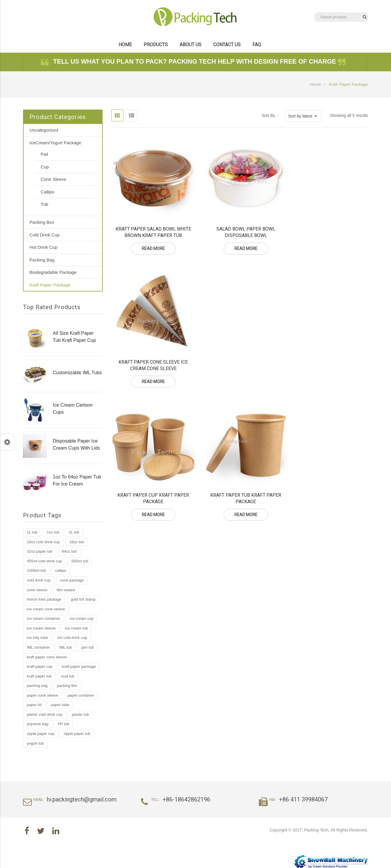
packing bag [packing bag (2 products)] (37, 686)
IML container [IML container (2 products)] (38, 647)
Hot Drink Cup (43, 247)
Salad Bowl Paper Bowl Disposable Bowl (240, 228)
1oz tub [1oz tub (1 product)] (53, 532)
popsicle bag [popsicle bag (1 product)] (38, 724)
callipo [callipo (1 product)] (61, 570)
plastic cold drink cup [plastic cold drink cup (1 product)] (45, 714)
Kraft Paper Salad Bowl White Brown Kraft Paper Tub (151, 228)
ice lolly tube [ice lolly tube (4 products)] (37, 638)
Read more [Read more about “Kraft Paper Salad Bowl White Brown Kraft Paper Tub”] (151, 244)
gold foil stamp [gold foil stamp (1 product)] (83, 599)
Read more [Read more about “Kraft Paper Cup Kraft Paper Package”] (151, 374)
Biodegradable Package (53, 272)
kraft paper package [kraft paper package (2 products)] (79, 666)
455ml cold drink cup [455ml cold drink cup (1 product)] (44, 561)
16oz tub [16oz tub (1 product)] (77, 542)
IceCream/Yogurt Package (55, 143)
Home (316, 84)
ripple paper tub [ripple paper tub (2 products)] (77, 734)
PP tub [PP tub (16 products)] (64, 724)
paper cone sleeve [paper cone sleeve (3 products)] (42, 695)
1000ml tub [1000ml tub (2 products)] (36, 570)
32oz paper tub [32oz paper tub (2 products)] (40, 551)
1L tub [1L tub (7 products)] (32, 532)
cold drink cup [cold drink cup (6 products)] (39, 580)
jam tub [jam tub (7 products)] (88, 647)
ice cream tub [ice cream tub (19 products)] (76, 628)
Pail (44, 154)
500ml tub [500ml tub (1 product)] (80, 561)
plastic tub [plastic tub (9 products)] (81, 714)
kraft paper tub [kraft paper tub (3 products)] (39, 676)
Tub (44, 204)
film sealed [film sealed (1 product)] (66, 590)
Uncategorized (44, 130)
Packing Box (42, 222)
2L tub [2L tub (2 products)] (74, 532)
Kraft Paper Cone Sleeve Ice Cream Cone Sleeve (328, 228)
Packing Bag (42, 260)
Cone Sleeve (53, 179)
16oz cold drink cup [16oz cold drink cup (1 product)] (43, 542)
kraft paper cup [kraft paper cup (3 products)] (40, 666)
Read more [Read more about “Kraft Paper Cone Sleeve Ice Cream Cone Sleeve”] (328, 244)
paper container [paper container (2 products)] (81, 695)
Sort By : (270, 115)
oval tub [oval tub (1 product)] (68, 676)
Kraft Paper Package (50, 285)
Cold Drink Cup (45, 235)
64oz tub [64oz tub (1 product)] (69, 551)
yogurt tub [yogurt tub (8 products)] (35, 743)
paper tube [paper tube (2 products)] (60, 705)
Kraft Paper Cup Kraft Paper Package (151, 357)
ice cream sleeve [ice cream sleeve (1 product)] (41, 628)
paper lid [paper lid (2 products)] (34, 705)
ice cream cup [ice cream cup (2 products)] (82, 618)
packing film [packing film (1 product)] (67, 686)
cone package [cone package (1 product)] (72, 580)
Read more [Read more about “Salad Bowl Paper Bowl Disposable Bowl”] (240, 244)
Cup (45, 167)
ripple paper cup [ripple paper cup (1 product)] (41, 734)
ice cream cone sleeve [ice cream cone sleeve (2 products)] (46, 609)
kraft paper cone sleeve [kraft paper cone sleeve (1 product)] (47, 657)
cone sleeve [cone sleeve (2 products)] (37, 590)
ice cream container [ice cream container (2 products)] (43, 618)
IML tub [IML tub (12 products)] (66, 647)
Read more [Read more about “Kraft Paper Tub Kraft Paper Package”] (240, 374)
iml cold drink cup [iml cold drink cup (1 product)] (72, 638)
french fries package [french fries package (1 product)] (44, 599)
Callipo (47, 192)
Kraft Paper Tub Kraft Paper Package (240, 357)
